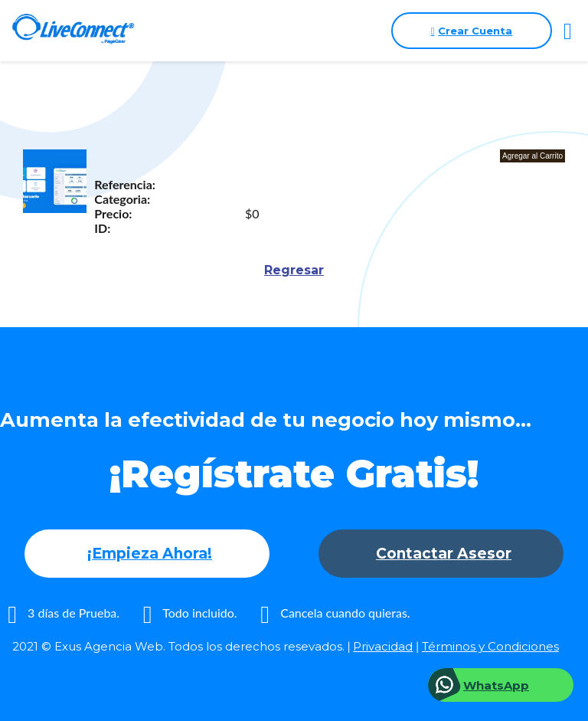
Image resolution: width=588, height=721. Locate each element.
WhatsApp (496, 685)
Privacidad (383, 646)
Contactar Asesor (444, 554)
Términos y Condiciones (490, 646)
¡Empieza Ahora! (150, 554)
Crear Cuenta (472, 31)
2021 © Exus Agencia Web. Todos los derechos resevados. (178, 646)
